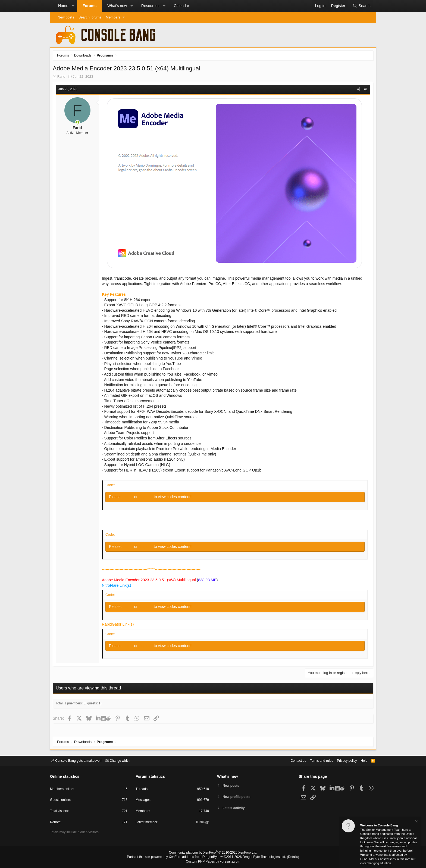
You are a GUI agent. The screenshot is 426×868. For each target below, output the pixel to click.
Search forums (90, 17)
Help (361, 760)
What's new (117, 6)
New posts (66, 17)
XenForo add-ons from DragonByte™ (197, 857)
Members (113, 17)
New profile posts (238, 797)
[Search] (362, 6)
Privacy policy (342, 760)
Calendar (181, 6)
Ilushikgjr (202, 823)
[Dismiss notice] (416, 822)
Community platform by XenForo (213, 853)
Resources (150, 6)
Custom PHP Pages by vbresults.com (213, 862)
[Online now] (79, 124)
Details (286, 857)
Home (63, 6)
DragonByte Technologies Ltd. (260, 857)
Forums (90, 6)
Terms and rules (315, 760)
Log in (130, 498)
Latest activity (235, 808)
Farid (63, 78)
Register (148, 498)
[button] (73, 6)
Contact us (290, 760)
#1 (364, 90)
